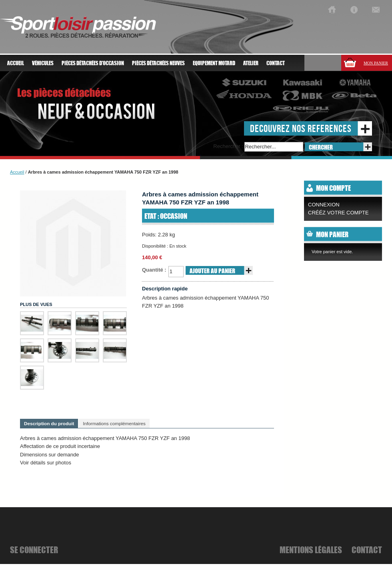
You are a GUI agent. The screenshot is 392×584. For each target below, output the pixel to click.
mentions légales (311, 550)
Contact (276, 63)
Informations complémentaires (114, 423)
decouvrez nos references (301, 128)
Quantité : (154, 270)
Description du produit (49, 423)
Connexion (324, 205)
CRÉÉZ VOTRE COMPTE (338, 213)
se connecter (34, 550)
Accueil (16, 63)
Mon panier (376, 63)
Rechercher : (228, 146)
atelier (251, 63)
